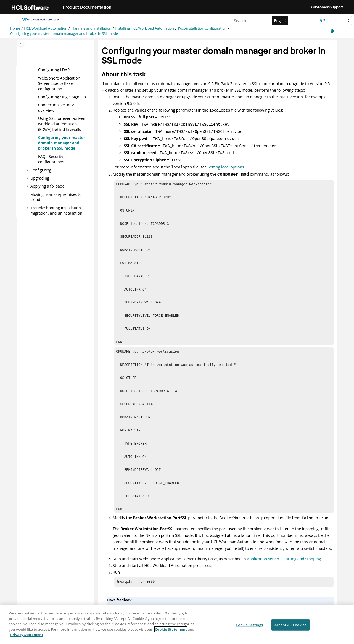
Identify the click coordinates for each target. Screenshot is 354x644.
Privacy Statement (27, 638)
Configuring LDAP (54, 70)
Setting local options (226, 163)
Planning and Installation (91, 28)
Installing (145, 28)
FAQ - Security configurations (51, 159)
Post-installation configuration (202, 28)
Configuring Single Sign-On (62, 97)
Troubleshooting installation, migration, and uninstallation (56, 210)
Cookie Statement (171, 632)
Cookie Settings (249, 628)
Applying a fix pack (47, 186)
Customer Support (327, 7)
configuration (59, 83)
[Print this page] (333, 31)
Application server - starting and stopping (284, 553)
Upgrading (40, 178)
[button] (36, 70)
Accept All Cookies (290, 628)
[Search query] (258, 20)
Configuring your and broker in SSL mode (64, 34)
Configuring (41, 170)
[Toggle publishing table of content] (21, 43)
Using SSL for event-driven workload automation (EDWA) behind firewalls (62, 124)
